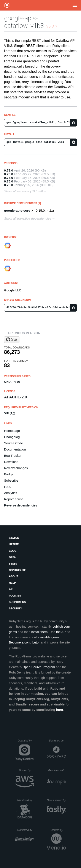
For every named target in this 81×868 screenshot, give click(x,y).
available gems (49, 637)
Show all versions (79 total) (24, 191)
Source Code (14, 443)
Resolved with (57, 770)
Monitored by (26, 800)
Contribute (17, 570)
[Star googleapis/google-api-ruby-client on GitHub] (12, 340)
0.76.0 (9, 181)
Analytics (11, 493)
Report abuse (14, 499)
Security (15, 609)
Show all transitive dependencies (28, 218)
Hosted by (27, 770)
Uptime (14, 544)
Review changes (16, 468)
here (60, 710)
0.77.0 (9, 178)
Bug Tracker (13, 456)
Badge (9, 474)
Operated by (26, 742)
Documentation (15, 449)
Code (13, 551)
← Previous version (22, 333)
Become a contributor (24, 642)
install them (40, 632)
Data (12, 557)
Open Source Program (39, 667)
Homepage (12, 431)
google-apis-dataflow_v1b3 (24, 22)
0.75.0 (9, 185)
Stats (13, 564)
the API (61, 632)
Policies (15, 596)
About (13, 576)
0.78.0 (9, 174)
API (11, 589)
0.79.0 (9, 170)
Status (14, 538)
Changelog (12, 437)
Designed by (57, 741)
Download (11, 462)
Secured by (58, 830)
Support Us (17, 602)
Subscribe (11, 480)
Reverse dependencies (21, 505)
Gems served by (56, 800)
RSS (7, 487)
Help (12, 583)
